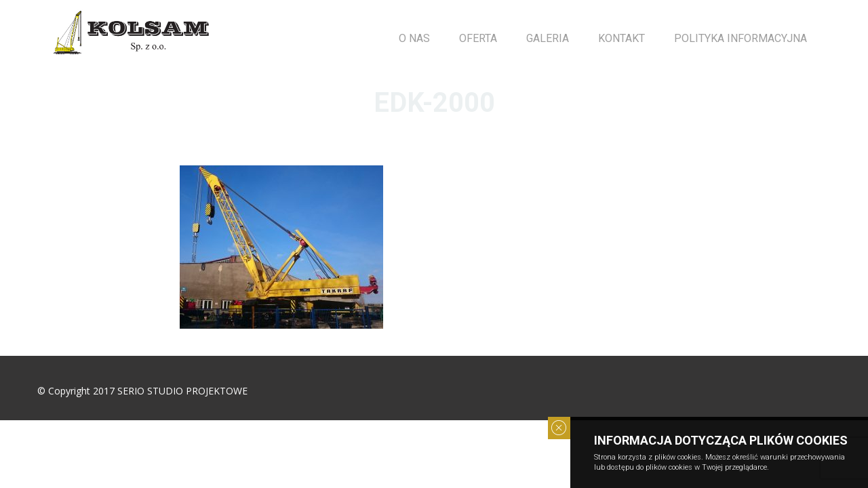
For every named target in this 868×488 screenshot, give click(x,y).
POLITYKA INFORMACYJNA (741, 38)
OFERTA (478, 38)
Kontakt (622, 38)
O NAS (414, 38)
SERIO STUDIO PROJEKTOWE (182, 391)
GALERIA (548, 38)
